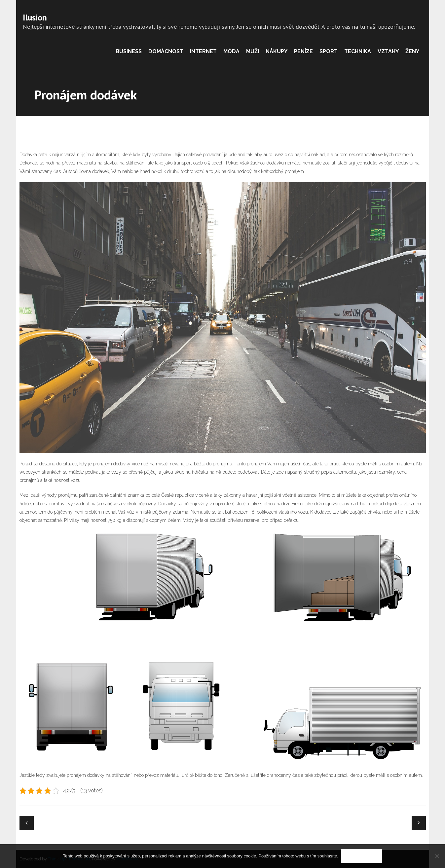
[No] (437, 856)
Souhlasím (362, 856)
